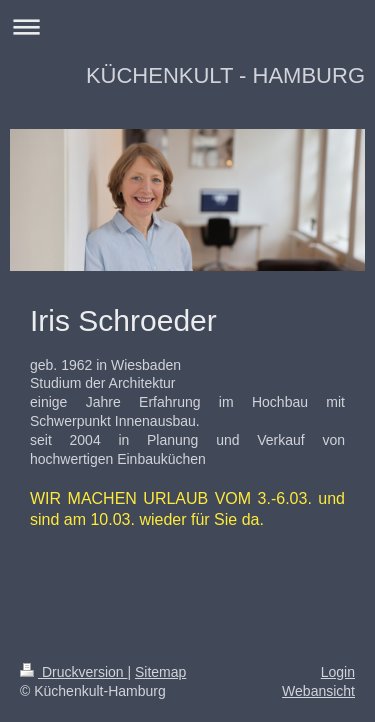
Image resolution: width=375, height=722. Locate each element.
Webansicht (318, 691)
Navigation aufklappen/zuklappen (187, 26)
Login (338, 672)
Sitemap (160, 672)
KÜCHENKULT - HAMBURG (225, 75)
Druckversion (73, 672)
